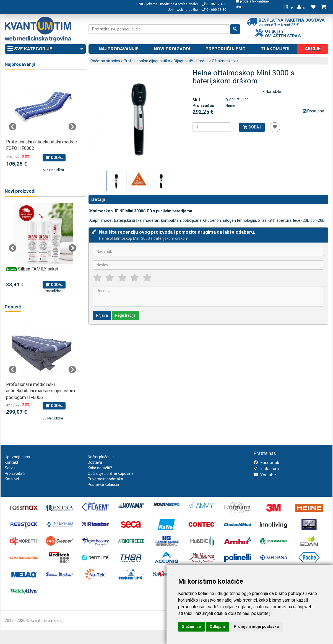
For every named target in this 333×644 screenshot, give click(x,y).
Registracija (125, 315)
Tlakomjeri (275, 49)
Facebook (266, 463)
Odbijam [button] (217, 627)
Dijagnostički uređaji (191, 61)
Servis (10, 468)
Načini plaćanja (101, 457)
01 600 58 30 (214, 10)
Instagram (266, 469)
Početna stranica (105, 61)
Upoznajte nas (17, 457)
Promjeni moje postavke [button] (256, 627)
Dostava (95, 462)
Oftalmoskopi (224, 61)
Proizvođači (15, 473)
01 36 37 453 (214, 4)
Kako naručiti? (100, 468)
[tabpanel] (42, 124)
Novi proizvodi (172, 49)
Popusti (13, 307)
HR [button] (288, 7)
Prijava (102, 315)
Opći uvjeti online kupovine (111, 473)
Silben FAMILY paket (38, 269)
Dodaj (252, 127)
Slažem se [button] (191, 627)
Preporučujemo (226, 49)
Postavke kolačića (103, 485)
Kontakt (11, 462)
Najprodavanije (119, 49)
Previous (13, 127)
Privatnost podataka (105, 479)
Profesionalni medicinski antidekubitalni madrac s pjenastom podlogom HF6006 (41, 391)
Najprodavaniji (20, 64)
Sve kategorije (45, 49)
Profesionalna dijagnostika (147, 61)
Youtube (265, 475)
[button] (301, 7)
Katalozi (12, 479)
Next (72, 127)
